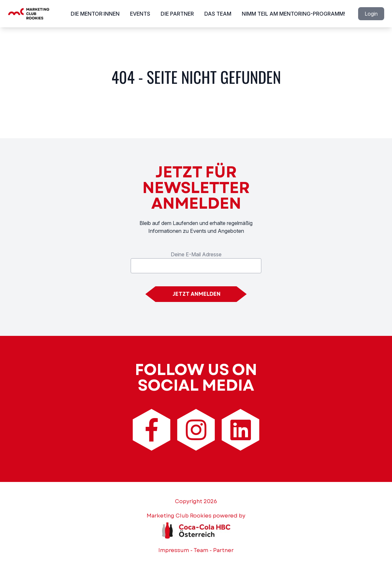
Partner (223, 550)
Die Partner (177, 14)
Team (201, 550)
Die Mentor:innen (95, 14)
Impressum (174, 550)
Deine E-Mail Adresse (196, 254)
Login (371, 14)
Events (140, 14)
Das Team (218, 14)
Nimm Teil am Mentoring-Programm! (293, 14)
